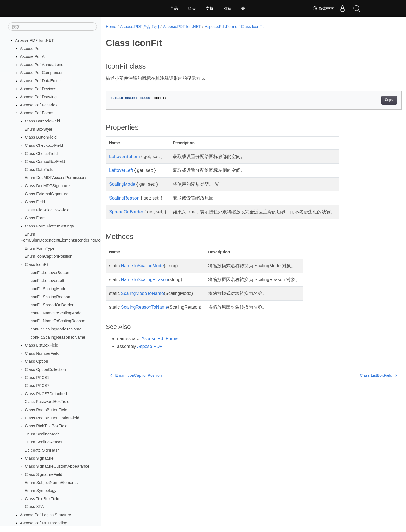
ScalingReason (124, 198)
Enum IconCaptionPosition (48, 256)
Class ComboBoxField (45, 161)
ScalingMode (122, 184)
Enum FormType (39, 248)
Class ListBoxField (41, 345)
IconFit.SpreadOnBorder (52, 305)
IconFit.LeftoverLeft (47, 281)
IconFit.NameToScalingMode (56, 313)
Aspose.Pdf (30, 49)
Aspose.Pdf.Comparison (42, 73)
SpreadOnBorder (126, 212)
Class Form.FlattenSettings (49, 226)
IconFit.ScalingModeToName (56, 329)
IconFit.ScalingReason (50, 297)
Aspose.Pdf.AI (33, 56)
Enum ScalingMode (42, 434)
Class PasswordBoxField (47, 402)
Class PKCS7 (37, 386)
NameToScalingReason (144, 280)
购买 (192, 8)
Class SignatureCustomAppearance (57, 466)
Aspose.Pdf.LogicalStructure (46, 515)
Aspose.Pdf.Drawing (38, 97)
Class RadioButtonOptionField (52, 418)
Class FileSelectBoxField (47, 210)
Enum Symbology (40, 491)
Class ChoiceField (41, 154)
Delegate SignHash (42, 450)
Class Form (35, 218)
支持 (209, 8)
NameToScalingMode (142, 266)
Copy (369, 100)
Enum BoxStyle (38, 129)
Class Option (36, 361)
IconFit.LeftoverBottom (50, 273)
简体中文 (323, 8)
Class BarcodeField (42, 121)
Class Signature (39, 458)
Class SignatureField (44, 474)
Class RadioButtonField (46, 410)
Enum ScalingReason (44, 442)
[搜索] (53, 27)
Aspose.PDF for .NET (34, 40)
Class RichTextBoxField (46, 426)
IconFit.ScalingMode (48, 289)
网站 (227, 8)
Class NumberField (42, 353)
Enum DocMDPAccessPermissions (56, 178)
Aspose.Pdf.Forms (37, 113)
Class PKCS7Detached (46, 394)
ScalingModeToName (142, 293)
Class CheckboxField (44, 145)
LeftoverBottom (124, 156)
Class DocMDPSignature (47, 186)
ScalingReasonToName (144, 307)
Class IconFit (37, 264)
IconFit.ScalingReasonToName (58, 337)
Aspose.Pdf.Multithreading (44, 523)
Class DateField (39, 170)
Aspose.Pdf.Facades (39, 105)
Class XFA (34, 507)
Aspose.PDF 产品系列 (140, 27)
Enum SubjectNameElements (51, 483)
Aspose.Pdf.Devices (38, 89)
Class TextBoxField (42, 499)
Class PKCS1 (37, 378)
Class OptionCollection (45, 369)
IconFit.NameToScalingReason (58, 321)
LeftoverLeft (121, 170)
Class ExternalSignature (47, 194)
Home (111, 27)
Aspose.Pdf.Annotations (42, 65)
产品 (174, 8)
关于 (245, 8)
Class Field (35, 202)
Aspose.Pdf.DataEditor (41, 81)
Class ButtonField (41, 137)
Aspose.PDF (150, 346)
